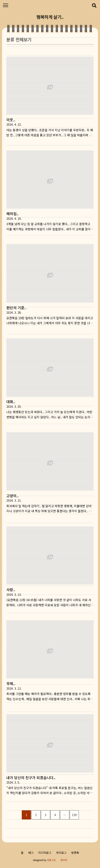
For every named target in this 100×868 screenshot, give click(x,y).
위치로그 (61, 853)
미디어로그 (45, 853)
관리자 (64, 860)
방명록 (75, 853)
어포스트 (51, 860)
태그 (31, 853)
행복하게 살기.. (50, 17)
